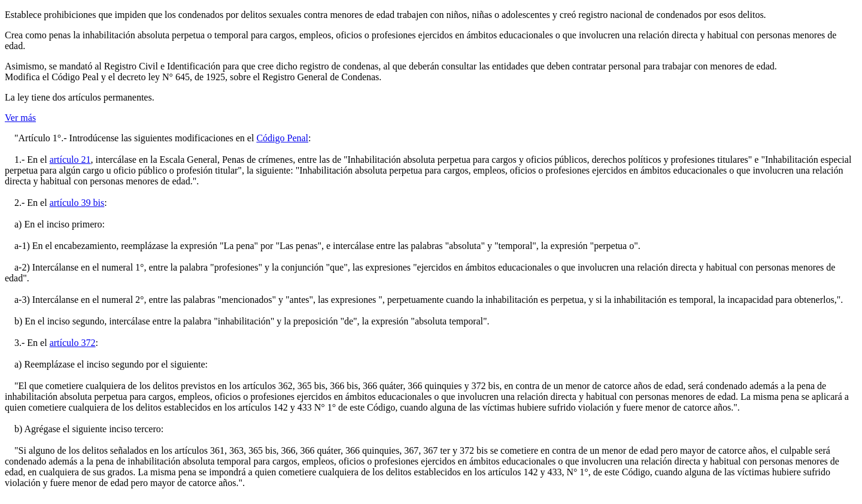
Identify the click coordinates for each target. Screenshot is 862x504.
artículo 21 (70, 160)
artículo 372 (73, 343)
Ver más (20, 118)
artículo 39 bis (77, 203)
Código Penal (282, 138)
